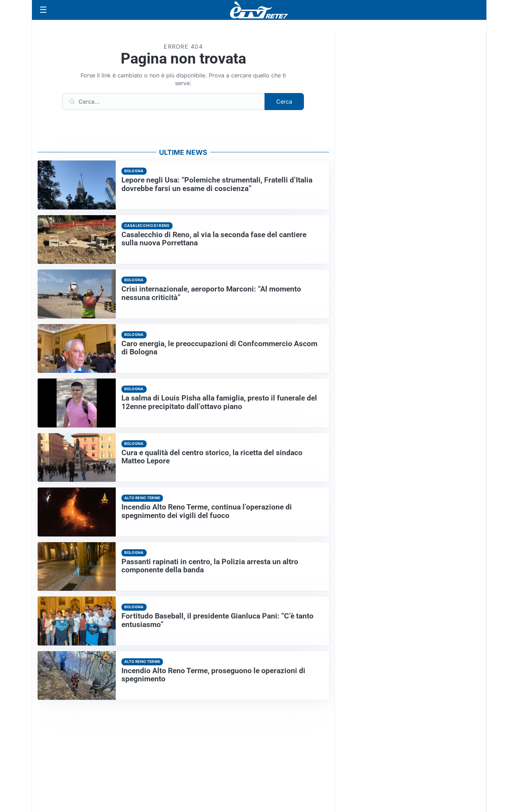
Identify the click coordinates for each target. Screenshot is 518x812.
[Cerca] (164, 102)
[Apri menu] (43, 10)
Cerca (284, 102)
